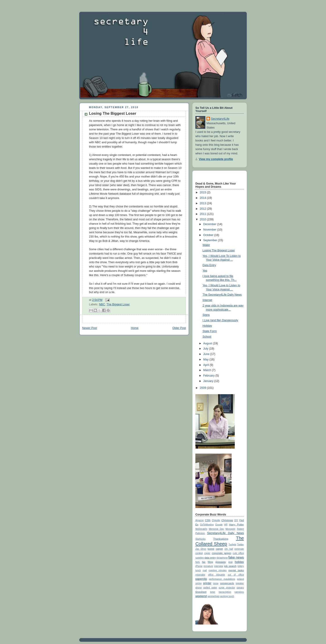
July (206, 349)
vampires (239, 592)
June (207, 354)
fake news (236, 557)
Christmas (227, 520)
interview (219, 566)
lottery (241, 566)
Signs (206, 315)
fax (204, 562)
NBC (102, 304)
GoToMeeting (207, 525)
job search (230, 566)
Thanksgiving (221, 539)
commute (239, 549)
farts (198, 562)
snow (216, 583)
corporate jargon (221, 553)
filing (210, 562)
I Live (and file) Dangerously (220, 320)
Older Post (179, 328)
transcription (225, 592)
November (210, 230)
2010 (204, 219)
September (211, 240)
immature (208, 566)
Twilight (233, 545)
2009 (204, 388)
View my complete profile (216, 159)
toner (213, 592)
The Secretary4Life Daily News (222, 295)
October (209, 235)
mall (205, 570)
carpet (219, 549)
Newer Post (90, 328)
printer (207, 583)
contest (199, 553)
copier (207, 553)
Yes (205, 271)
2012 (204, 209)
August (208, 343)
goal (230, 562)
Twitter (240, 545)
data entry (210, 558)
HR (226, 525)
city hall (229, 549)
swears (240, 588)
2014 (204, 198)
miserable (200, 575)
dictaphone (222, 558)
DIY (236, 520)
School (207, 337)
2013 (204, 203)
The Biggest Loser (118, 304)
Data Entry (209, 265)
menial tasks (236, 570)
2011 (204, 214)
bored (211, 549)
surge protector (227, 588)
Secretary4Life (220, 119)
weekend (201, 596)
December (210, 224)
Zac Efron (201, 549)
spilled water (210, 588)
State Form (210, 331)
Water (206, 245)
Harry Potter (236, 525)
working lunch (227, 596)
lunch (198, 570)
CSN (208, 520)
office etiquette (217, 575)
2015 (204, 192)
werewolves (214, 596)
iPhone (199, 566)
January (209, 381)
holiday (239, 562)
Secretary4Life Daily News (225, 533)
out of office (236, 575)
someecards (227, 583)
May (206, 360)
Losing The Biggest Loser (113, 113)
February (209, 376)
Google (219, 525)
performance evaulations (222, 579)
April (207, 365)
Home (135, 328)
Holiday (207, 326)
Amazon (200, 520)
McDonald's (201, 529)
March (208, 370)
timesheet (201, 592)
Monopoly (230, 529)
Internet (207, 300)
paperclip (201, 579)
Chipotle (216, 520)
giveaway (221, 562)
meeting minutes (218, 570)
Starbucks (200, 539)
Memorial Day (216, 529)
